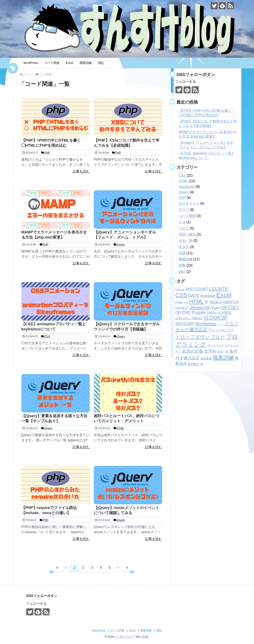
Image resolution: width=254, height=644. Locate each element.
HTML (183, 181)
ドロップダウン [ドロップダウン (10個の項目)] (193, 337)
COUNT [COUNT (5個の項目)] (201, 289)
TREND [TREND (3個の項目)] (197, 318)
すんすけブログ (124, 637)
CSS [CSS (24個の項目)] (181, 295)
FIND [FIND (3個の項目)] (179, 302)
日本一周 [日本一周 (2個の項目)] (223, 352)
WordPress (31, 63)
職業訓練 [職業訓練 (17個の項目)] (223, 358)
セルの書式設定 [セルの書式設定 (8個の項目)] (191, 329)
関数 (182, 265)
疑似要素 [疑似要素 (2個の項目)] (206, 359)
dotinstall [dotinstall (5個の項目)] (208, 296)
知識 (182, 253)
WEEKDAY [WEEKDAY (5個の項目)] (185, 324)
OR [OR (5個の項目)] (178, 312)
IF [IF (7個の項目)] (207, 302)
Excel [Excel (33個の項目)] (224, 295)
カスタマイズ (189, 203)
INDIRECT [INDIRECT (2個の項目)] (182, 308)
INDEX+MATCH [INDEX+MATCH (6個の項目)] (224, 302)
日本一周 (186, 241)
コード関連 (52, 63)
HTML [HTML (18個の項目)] (196, 302)
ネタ (182, 222)
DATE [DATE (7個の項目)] (194, 296)
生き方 (184, 247)
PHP (182, 198)
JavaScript (187, 187)
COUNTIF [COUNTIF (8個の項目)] (219, 289)
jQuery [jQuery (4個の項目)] (216, 308)
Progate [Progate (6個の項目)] (199, 312)
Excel (69, 63)
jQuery (184, 192)
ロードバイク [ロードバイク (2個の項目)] (216, 345)
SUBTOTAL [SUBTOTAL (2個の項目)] (183, 318)
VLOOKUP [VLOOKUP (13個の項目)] (215, 318)
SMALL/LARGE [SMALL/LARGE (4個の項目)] (219, 313)
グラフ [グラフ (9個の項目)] (232, 324)
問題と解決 (187, 234)
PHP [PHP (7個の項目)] (186, 312)
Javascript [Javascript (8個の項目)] (200, 307)
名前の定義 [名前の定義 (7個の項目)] (192, 351)
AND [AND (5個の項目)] (189, 289)
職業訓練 (86, 63)
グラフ (184, 210)
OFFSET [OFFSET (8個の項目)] (231, 307)
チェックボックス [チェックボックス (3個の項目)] (221, 330)
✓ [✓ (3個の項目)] (222, 324)
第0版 (145, 637)
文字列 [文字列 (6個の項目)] (210, 351)
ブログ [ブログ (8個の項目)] (218, 337)
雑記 (101, 63)
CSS (182, 175)
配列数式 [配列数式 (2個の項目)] (193, 364)
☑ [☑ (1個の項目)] (218, 324)
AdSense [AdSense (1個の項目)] (180, 289)
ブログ (184, 228)
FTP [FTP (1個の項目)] (186, 303)
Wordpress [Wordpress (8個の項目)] (206, 323)
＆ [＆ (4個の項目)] (202, 364)
